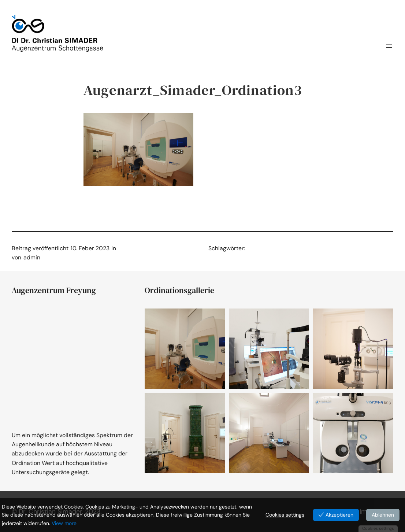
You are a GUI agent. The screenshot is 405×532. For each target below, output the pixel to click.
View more (64, 523)
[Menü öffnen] (389, 48)
